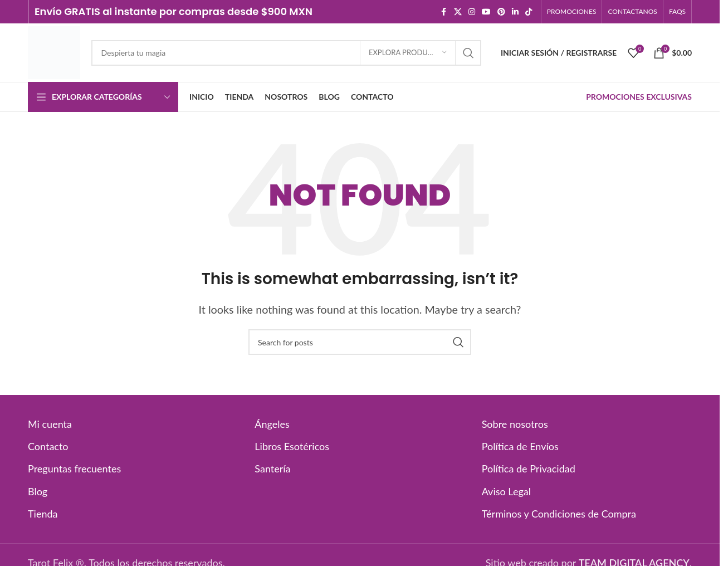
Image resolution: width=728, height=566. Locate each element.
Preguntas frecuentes (74, 469)
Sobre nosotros (515, 424)
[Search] (286, 53)
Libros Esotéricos (292, 446)
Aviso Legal (506, 491)
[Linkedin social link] (515, 12)
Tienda (43, 514)
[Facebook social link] (444, 12)
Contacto (48, 446)
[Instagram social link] (472, 12)
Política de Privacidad (529, 469)
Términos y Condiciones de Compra (559, 514)
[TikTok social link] (529, 12)
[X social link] (458, 12)
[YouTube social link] (486, 12)
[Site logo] (54, 51)
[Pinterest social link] (501, 12)
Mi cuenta (50, 424)
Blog (38, 491)
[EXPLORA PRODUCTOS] (408, 53)
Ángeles (272, 424)
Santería (272, 469)
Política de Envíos (520, 446)
